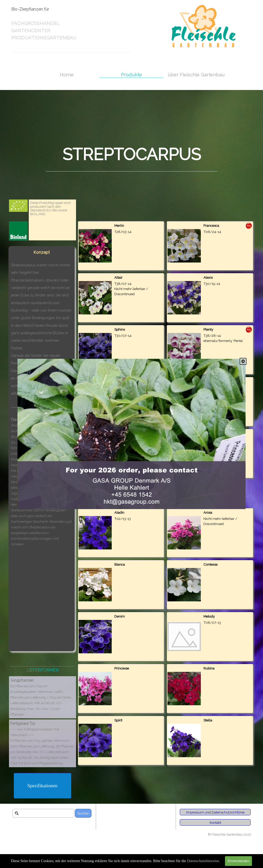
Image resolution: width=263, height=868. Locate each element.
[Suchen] (43, 813)
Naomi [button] (119, 381)
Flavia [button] (208, 381)
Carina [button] (209, 433)
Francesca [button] (211, 225)
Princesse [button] (122, 668)
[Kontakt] (215, 822)
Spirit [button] (118, 720)
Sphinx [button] (120, 329)
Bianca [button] (120, 564)
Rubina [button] (209, 668)
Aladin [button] (119, 512)
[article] (121, 246)
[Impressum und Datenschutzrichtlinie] (215, 812)
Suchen (83, 813)
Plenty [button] (208, 329)
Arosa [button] (208, 512)
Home (67, 75)
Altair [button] (118, 277)
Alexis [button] (208, 277)
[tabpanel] (54, 24)
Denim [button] (120, 616)
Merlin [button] (119, 225)
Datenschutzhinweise (203, 861)
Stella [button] (208, 720)
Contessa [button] (210, 564)
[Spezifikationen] (43, 786)
